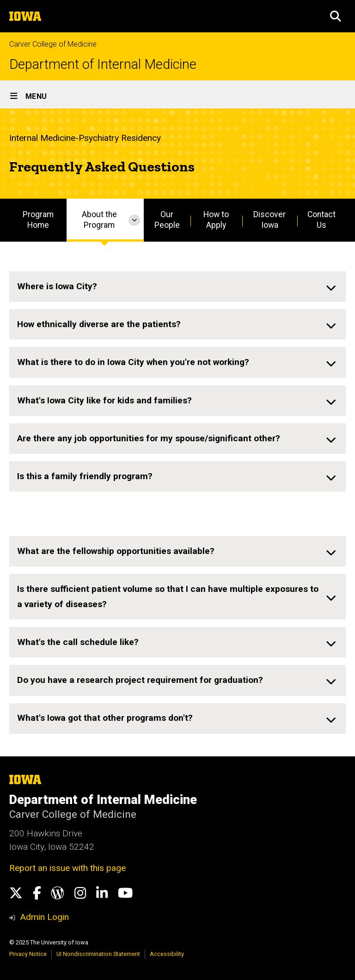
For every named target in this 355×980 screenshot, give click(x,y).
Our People (167, 220)
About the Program (99, 220)
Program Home (38, 220)
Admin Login (44, 917)
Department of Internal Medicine (103, 64)
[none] (177, 286)
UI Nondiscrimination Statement (98, 954)
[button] (336, 16)
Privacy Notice (28, 954)
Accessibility (167, 954)
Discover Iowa (269, 220)
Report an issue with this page (67, 868)
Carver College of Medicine (53, 44)
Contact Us (321, 220)
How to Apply (216, 220)
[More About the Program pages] (134, 220)
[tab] (177, 286)
